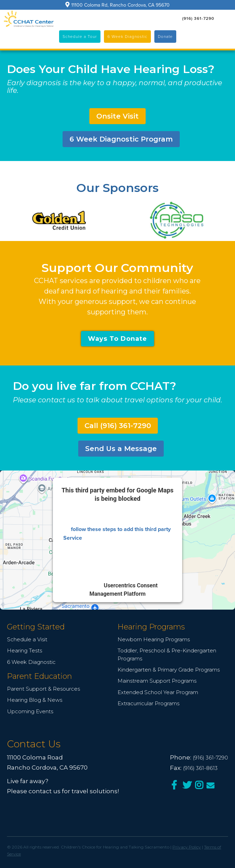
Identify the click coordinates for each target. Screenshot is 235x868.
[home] (29, 19)
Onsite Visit (117, 116)
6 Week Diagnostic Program (121, 139)
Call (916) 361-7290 (118, 426)
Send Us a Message (121, 449)
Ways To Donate (117, 339)
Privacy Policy (187, 847)
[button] (226, 18)
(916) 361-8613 (200, 768)
